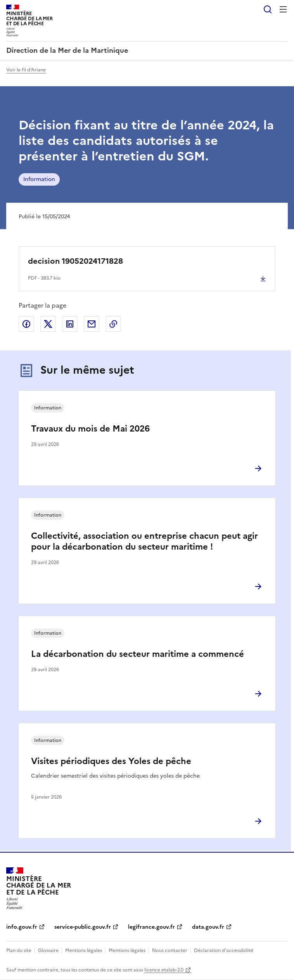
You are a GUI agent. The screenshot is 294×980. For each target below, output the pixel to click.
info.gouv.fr (22, 927)
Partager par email (92, 324)
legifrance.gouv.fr (151, 927)
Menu (283, 9)
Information (39, 179)
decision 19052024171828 (75, 261)
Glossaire (48, 950)
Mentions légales (84, 950)
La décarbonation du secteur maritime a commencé (137, 654)
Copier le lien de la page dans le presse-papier (113, 324)
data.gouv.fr (208, 927)
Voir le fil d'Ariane (26, 70)
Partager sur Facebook (26, 324)
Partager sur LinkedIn (70, 324)
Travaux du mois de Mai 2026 (90, 429)
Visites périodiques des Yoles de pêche (111, 761)
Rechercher (268, 9)
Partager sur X (48, 324)
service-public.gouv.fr (83, 927)
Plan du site (19, 950)
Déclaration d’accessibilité (224, 950)
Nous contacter (170, 950)
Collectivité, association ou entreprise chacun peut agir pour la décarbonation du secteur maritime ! (144, 541)
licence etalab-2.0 (164, 970)
